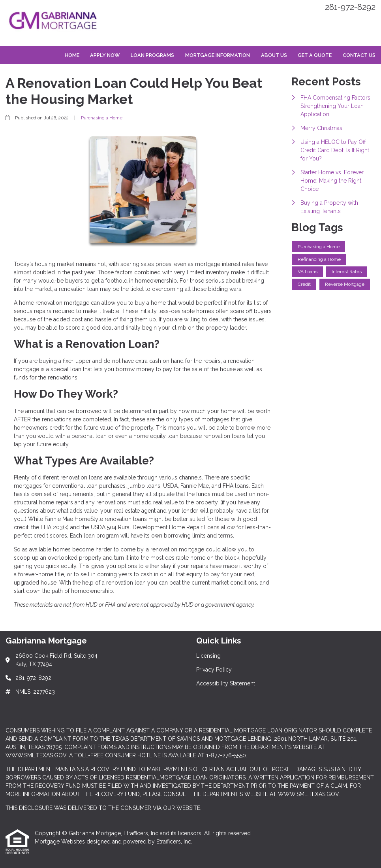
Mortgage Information (218, 55)
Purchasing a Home (102, 118)
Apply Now (105, 55)
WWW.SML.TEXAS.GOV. (309, 794)
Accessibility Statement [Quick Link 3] (226, 683)
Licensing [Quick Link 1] (208, 656)
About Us (274, 55)
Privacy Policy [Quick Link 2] (214, 670)
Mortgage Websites (61, 842)
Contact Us (359, 55)
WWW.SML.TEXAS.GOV (36, 755)
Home (72, 55)
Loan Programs (152, 55)
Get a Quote (315, 55)
